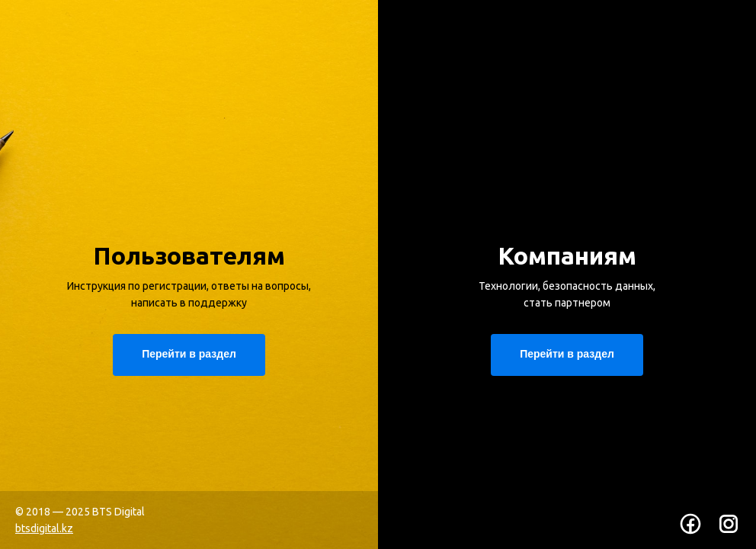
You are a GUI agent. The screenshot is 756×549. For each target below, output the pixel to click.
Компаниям (567, 255)
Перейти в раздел (567, 354)
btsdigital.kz (44, 528)
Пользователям (189, 255)
